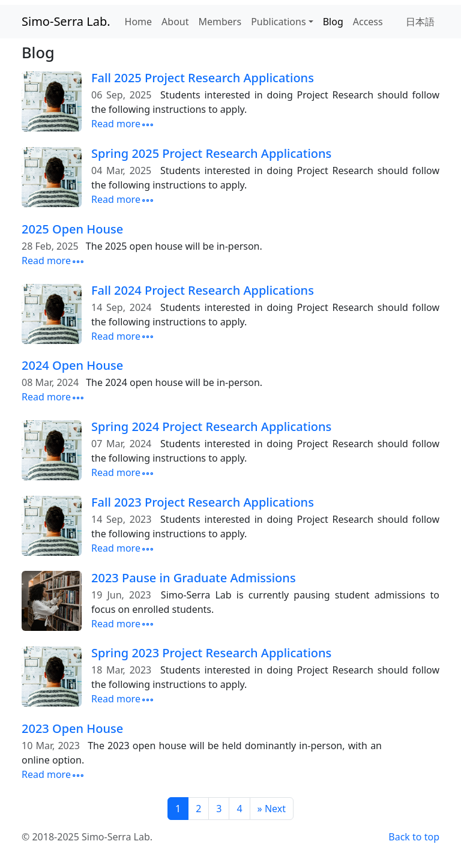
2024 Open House (72, 365)
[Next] (272, 809)
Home (139, 22)
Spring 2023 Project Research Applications (211, 653)
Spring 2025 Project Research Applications (211, 153)
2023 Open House (72, 728)
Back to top (414, 837)
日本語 (420, 22)
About (175, 22)
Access (368, 22)
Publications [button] (278, 22)
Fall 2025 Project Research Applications (203, 78)
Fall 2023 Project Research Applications (203, 502)
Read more (123, 124)
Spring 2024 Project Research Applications (211, 426)
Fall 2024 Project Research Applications (203, 290)
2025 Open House (72, 229)
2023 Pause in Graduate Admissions (194, 578)
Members (220, 22)
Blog (333, 22)
